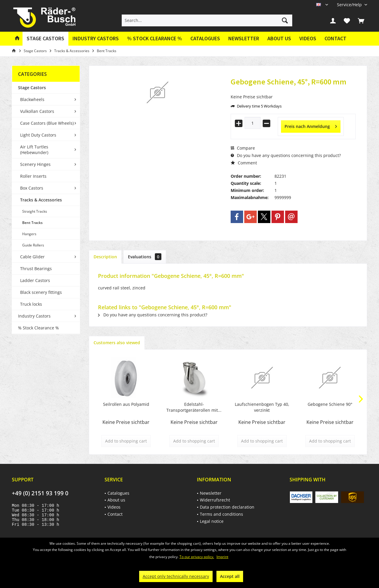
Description (105, 257)
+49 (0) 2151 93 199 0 (40, 493)
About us (279, 38)
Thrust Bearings (36, 269)
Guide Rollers (33, 245)
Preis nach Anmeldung (311, 125)
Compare (243, 148)
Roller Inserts (33, 176)
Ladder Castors (35, 280)
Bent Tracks (32, 223)
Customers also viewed (117, 343)
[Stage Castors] (45, 39)
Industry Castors (34, 316)
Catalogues (205, 38)
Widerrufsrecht (215, 500)
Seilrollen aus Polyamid (126, 404)
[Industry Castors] (96, 39)
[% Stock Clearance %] (155, 39)
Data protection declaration (227, 507)
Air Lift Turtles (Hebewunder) (34, 150)
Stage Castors (32, 88)
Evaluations (145, 257)
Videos (308, 38)
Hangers (29, 234)
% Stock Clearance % (38, 328)
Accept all (230, 576)
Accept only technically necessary (176, 576)
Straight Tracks (35, 211)
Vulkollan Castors (37, 111)
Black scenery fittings (41, 292)
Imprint (222, 557)
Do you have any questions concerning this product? (286, 155)
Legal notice (212, 521)
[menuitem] (350, 5)
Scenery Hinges (35, 164)
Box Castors (32, 188)
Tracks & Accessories (41, 200)
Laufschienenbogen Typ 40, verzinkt (262, 407)
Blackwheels (32, 99)
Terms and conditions (221, 514)
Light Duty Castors (38, 135)
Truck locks (31, 304)
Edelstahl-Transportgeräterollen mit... (194, 407)
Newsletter (244, 38)
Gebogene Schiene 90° (330, 404)
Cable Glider (32, 257)
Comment (244, 163)
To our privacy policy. (197, 557)
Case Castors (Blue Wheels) (47, 123)
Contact (335, 38)
